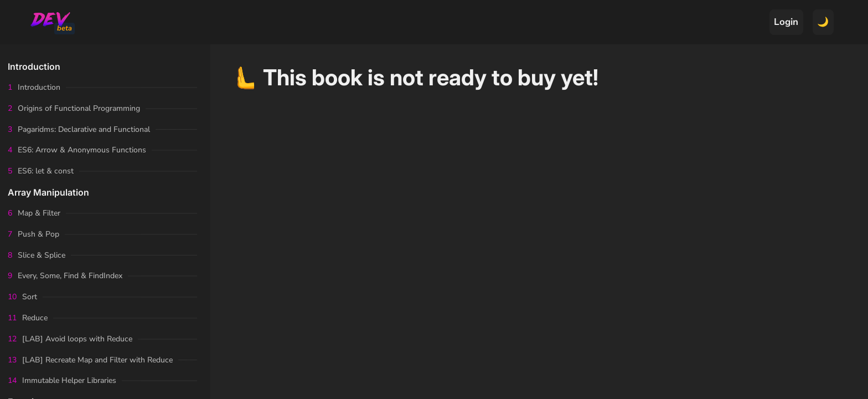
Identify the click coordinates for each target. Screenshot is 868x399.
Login (786, 22)
